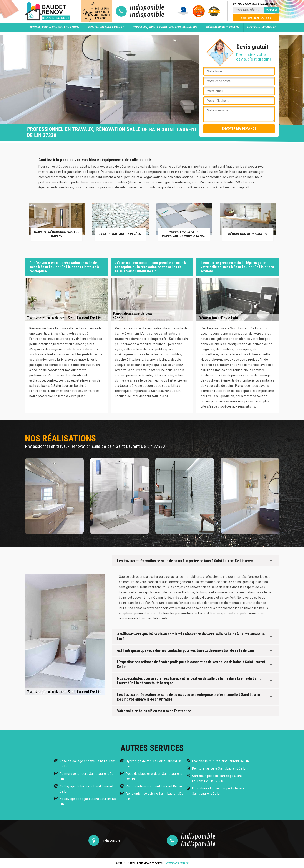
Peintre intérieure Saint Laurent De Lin (154, 786)
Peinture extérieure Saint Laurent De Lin (87, 776)
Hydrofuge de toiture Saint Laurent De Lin (154, 764)
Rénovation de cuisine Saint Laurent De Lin (155, 796)
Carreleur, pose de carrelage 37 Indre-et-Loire (165, 27)
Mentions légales (177, 863)
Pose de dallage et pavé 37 (106, 27)
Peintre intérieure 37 (261, 27)
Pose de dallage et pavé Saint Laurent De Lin (88, 764)
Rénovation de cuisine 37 (223, 27)
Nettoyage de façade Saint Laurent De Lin (88, 801)
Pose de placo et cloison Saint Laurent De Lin (154, 776)
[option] (57, 222)
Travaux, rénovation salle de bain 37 (54, 27)
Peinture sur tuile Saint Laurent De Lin (220, 768)
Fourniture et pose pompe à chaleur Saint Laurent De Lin (218, 791)
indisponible (147, 8)
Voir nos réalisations (256, 18)
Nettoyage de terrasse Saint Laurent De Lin (87, 789)
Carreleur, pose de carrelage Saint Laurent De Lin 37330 (217, 778)
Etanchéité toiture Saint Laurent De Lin (221, 761)
